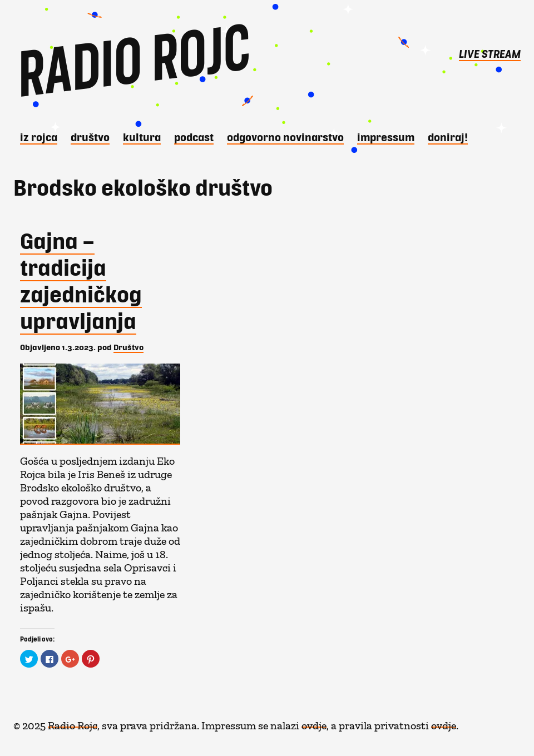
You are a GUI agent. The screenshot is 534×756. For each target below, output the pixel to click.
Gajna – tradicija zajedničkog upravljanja (81, 280)
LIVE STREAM (490, 53)
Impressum (386, 137)
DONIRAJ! (448, 137)
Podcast (194, 137)
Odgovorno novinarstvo (285, 137)
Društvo (90, 137)
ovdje (314, 723)
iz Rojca (39, 137)
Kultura (142, 137)
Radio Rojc (73, 723)
